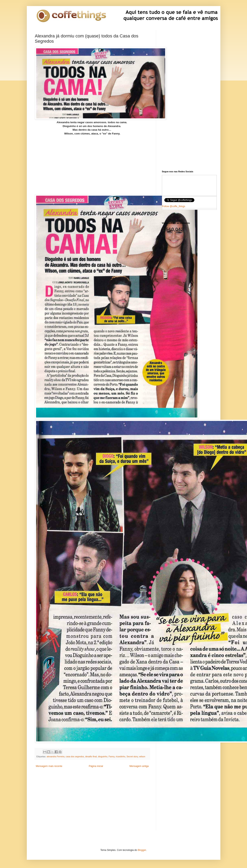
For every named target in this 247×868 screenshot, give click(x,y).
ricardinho (120, 756)
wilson (142, 756)
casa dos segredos (75, 756)
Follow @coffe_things (174, 206)
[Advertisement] (92, 161)
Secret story (132, 756)
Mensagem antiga (139, 766)
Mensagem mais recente (49, 766)
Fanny (112, 756)
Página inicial (96, 766)
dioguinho (103, 756)
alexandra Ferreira (56, 756)
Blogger (142, 850)
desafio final (91, 756)
